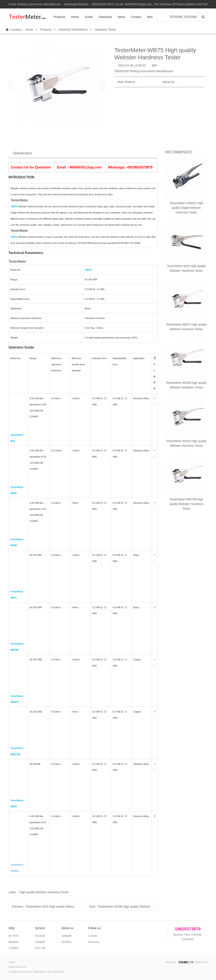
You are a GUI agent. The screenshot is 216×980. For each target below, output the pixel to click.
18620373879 (188, 929)
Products (59, 17)
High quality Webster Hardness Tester (44, 892)
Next (124, 907)
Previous (46, 907)
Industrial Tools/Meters (73, 30)
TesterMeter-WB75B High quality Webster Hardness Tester (186, 277)
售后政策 (40, 936)
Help (11, 928)
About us (67, 928)
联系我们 (67, 942)
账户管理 (13, 936)
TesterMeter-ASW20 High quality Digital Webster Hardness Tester (186, 170)
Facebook (94, 942)
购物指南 (13, 942)
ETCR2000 (176, 17)
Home (75, 17)
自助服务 (40, 942)
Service (40, 928)
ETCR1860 (191, 17)
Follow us (94, 928)
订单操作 (13, 948)
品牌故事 (67, 936)
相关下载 (40, 948)
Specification (22, 153)
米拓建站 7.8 (186, 962)
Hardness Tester (105, 30)
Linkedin (93, 936)
